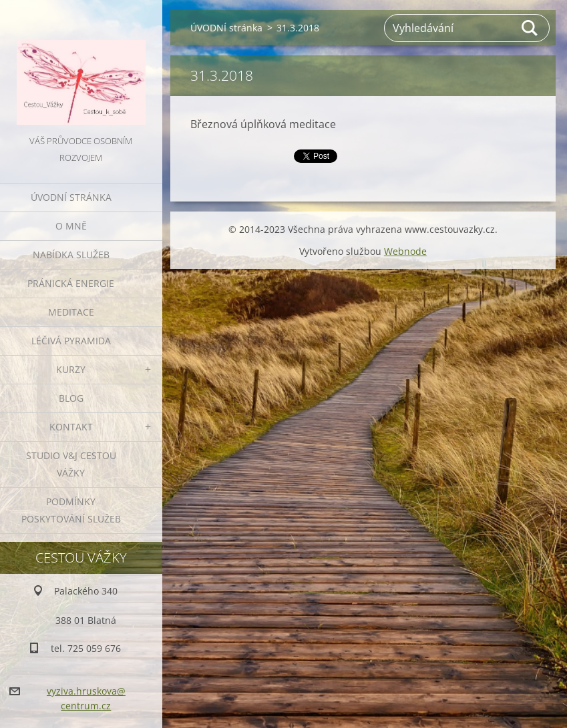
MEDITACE (71, 312)
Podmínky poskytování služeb (71, 510)
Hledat (530, 28)
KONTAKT (71, 427)
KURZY (71, 369)
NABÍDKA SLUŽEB (71, 255)
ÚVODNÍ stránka (71, 197)
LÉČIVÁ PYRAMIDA (71, 341)
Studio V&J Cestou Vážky (71, 464)
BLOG (71, 398)
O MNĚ (71, 226)
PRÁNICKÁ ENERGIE (71, 283)
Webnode (405, 251)
